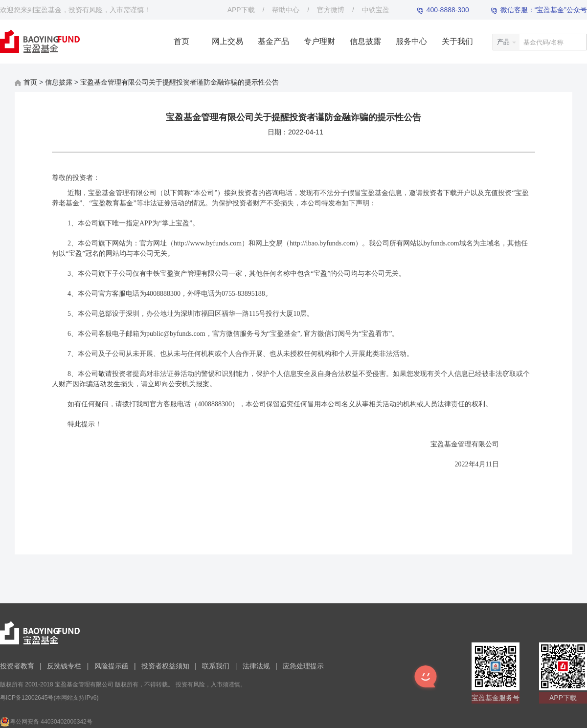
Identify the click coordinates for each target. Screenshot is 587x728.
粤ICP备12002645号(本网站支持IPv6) (49, 698)
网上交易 (227, 41)
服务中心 (411, 41)
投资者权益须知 (165, 666)
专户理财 (319, 41)
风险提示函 (112, 666)
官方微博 (331, 10)
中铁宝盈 (376, 10)
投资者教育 (17, 666)
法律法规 (256, 666)
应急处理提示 (303, 666)
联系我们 (216, 666)
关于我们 (457, 41)
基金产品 (273, 41)
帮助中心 (286, 10)
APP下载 (241, 10)
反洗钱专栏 (64, 666)
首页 (181, 41)
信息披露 (365, 41)
